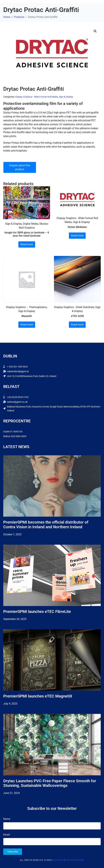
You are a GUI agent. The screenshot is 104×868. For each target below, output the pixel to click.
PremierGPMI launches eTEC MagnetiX (38, 696)
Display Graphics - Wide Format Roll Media (37, 97)
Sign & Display (66, 97)
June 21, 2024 (11, 793)
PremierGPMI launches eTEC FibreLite (37, 612)
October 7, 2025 (12, 534)
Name (7, 819)
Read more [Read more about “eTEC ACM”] (77, 325)
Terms (81, 860)
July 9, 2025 (10, 704)
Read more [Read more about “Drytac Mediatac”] (77, 236)
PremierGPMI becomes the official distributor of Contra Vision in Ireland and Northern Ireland (46, 525)
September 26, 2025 (15, 619)
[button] (95, 31)
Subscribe (13, 852)
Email (7, 835)
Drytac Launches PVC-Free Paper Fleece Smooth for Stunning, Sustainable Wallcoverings (50, 783)
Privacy (70, 860)
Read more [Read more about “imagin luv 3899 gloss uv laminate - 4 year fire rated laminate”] (27, 244)
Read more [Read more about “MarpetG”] (27, 325)
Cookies (59, 860)
